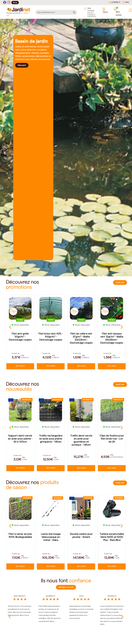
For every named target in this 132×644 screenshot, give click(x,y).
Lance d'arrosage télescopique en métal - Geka (51, 537)
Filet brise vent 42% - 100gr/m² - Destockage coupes (51, 337)
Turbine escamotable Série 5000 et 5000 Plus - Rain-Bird (112, 537)
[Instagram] (9, 2)
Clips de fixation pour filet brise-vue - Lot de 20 (112, 439)
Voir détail (20, 366)
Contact (114, 3)
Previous (3, 148)
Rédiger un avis (66, 587)
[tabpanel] (66, 148)
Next (129, 148)
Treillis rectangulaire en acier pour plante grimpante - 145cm (51, 439)
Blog (15, 2)
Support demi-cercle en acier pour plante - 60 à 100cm (20, 439)
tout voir (120, 282)
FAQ (126, 2)
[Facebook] (5, 2)
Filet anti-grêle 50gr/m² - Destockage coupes (20, 337)
